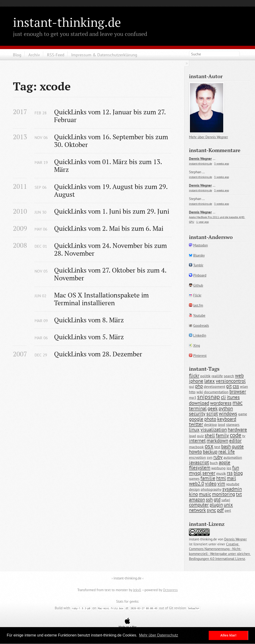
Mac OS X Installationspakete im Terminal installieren (102, 299)
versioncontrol (231, 381)
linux (194, 430)
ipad (192, 436)
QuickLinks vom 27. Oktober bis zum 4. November (111, 274)
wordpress (221, 403)
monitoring (224, 494)
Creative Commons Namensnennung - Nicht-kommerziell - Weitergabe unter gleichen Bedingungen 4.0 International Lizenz (220, 551)
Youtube (199, 315)
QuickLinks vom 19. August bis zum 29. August (112, 190)
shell (210, 435)
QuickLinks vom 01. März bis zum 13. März (109, 166)
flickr (194, 376)
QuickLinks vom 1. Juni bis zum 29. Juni (112, 211)
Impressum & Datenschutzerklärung (104, 55)
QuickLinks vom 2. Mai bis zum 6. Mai (109, 228)
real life (227, 452)
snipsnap (209, 397)
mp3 (193, 397)
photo (210, 419)
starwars (233, 424)
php (199, 386)
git (229, 386)
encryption (197, 457)
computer (199, 505)
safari (226, 500)
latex (210, 381)
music (205, 494)
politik (205, 376)
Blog (17, 55)
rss (230, 473)
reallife (217, 376)
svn (210, 457)
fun (236, 468)
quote (238, 446)
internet (197, 441)
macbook (196, 447)
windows (228, 414)
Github (198, 285)
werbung (218, 468)
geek (213, 408)
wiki (200, 392)
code (236, 435)
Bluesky (199, 255)
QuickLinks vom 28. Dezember (98, 354)
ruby (218, 457)
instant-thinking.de (67, 22)
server (209, 473)
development (214, 386)
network (197, 510)
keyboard (227, 419)
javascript (199, 462)
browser (238, 391)
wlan (244, 386)
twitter (196, 424)
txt (239, 494)
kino (193, 494)
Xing (197, 345)
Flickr (197, 295)
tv (244, 436)
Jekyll (137, 590)
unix (228, 505)
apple (225, 462)
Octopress (170, 590)
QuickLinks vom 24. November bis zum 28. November (111, 249)
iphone (196, 381)
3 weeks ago (222, 164)
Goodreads (201, 326)
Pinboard (200, 275)
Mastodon (200, 245)
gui (192, 386)
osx (209, 446)
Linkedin (200, 335)
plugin (216, 505)
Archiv (34, 55)
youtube (233, 484)
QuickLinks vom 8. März (89, 320)
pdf (220, 510)
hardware (237, 430)
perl (228, 510)
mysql (195, 473)
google (196, 419)
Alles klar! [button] (228, 635)
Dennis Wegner (200, 159)
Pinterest (200, 356)
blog (238, 473)
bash (226, 446)
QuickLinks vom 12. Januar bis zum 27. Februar (111, 116)
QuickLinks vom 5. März (89, 337)
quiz (200, 436)
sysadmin (232, 489)
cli (223, 397)
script (212, 414)
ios (229, 468)
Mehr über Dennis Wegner (208, 137)
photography (211, 489)
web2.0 (196, 484)
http (192, 392)
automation (233, 457)
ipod (222, 424)
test (217, 447)
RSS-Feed (56, 55)
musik (221, 473)
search (229, 376)
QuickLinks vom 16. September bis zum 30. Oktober (112, 141)
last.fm (198, 305)
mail (231, 478)
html (221, 478)
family (222, 435)
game (243, 414)
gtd (217, 499)
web (239, 376)
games (194, 478)
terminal (198, 408)
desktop (210, 424)
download (199, 403)
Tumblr (198, 265)
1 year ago (202, 222)
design (194, 489)
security (197, 414)
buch (214, 463)
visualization (214, 430)
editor (235, 441)
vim (221, 484)
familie (208, 478)
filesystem (200, 468)
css (236, 386)
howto (195, 452)
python (226, 408)
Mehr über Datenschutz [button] (158, 635)
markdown (217, 441)
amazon (197, 499)
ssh (209, 499)
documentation (216, 392)
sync (211, 510)
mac (237, 403)
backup (210, 452)
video (211, 484)
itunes (233, 397)
